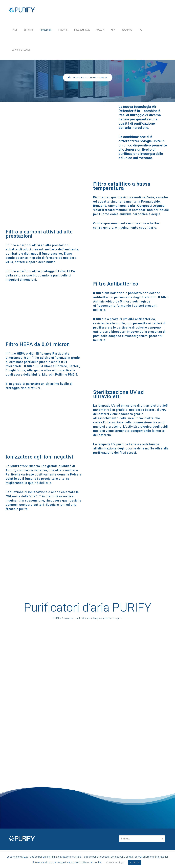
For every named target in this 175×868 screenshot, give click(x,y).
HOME (15, 30)
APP (113, 30)
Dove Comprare (82, 30)
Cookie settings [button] (115, 862)
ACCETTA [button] (135, 863)
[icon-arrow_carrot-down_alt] (88, 88)
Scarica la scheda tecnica (88, 77)
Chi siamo (29, 30)
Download (127, 30)
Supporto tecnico (21, 50)
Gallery (100, 30)
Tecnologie (46, 30)
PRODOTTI (63, 30)
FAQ (141, 30)
